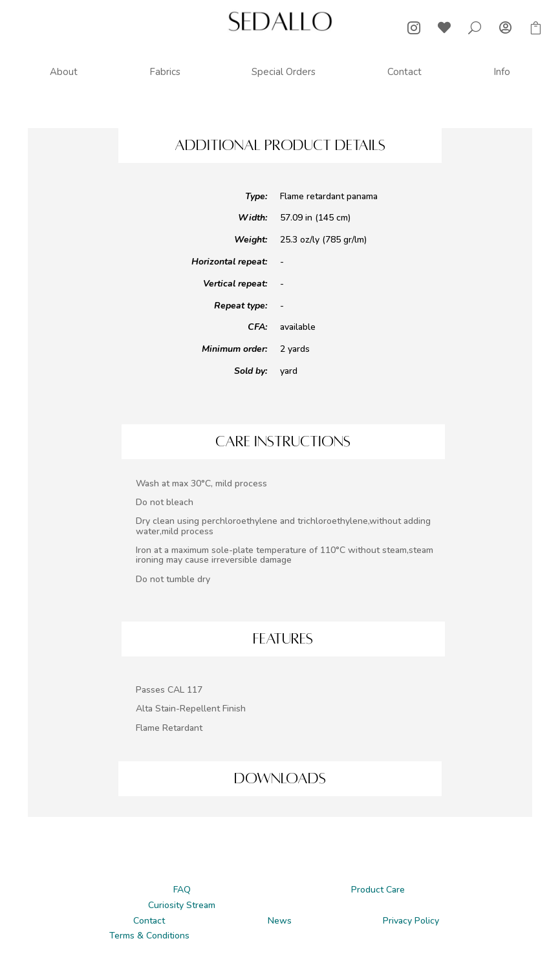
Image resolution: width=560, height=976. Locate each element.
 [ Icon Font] (414, 28)
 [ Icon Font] (444, 27)
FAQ (182, 890)
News (280, 921)
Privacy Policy (411, 921)
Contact (149, 921)
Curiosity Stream (182, 905)
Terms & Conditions (149, 936)
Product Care (378, 890)
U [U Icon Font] (475, 28)
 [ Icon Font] (505, 27)
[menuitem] (64, 72)
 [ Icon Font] (535, 28)
